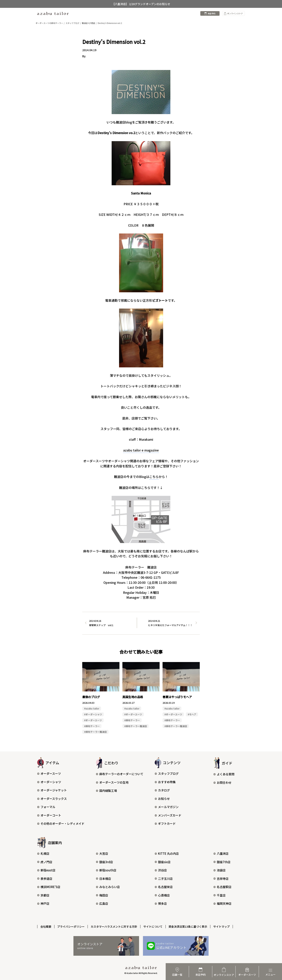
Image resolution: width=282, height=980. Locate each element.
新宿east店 (46, 870)
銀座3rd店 (104, 862)
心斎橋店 (162, 895)
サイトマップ (222, 926)
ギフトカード (165, 824)
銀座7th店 (222, 862)
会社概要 (46, 926)
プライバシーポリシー (71, 926)
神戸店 (43, 904)
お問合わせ (222, 783)
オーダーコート (49, 815)
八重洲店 (221, 854)
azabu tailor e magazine (141, 450)
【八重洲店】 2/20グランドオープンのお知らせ (141, 4)
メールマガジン (167, 807)
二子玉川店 (164, 879)
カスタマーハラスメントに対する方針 (114, 926)
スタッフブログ (167, 774)
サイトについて (153, 926)
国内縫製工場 (106, 791)
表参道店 (45, 879)
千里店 (220, 895)
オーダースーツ (49, 774)
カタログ (162, 790)
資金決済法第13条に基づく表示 (188, 926)
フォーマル (46, 807)
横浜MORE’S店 (49, 887)
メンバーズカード (168, 815)
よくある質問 (224, 774)
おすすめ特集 (165, 782)
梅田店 (102, 895)
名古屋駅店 (222, 887)
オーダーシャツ (49, 782)
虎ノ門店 (45, 862)
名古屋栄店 (164, 887)
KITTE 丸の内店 (167, 854)
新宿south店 (106, 870)
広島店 (102, 904)
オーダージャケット (52, 790)
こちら (154, 477)
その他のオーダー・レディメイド (61, 824)
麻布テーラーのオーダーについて (120, 774)
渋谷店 (161, 870)
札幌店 (43, 854)
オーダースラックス (52, 799)
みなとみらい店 (108, 887)
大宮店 (102, 854)
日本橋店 (103, 879)
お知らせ (162, 799)
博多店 (161, 904)
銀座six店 (163, 862)
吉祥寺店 (221, 879)
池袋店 (220, 870)
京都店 (43, 895)
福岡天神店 (222, 904)
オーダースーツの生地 (112, 782)
